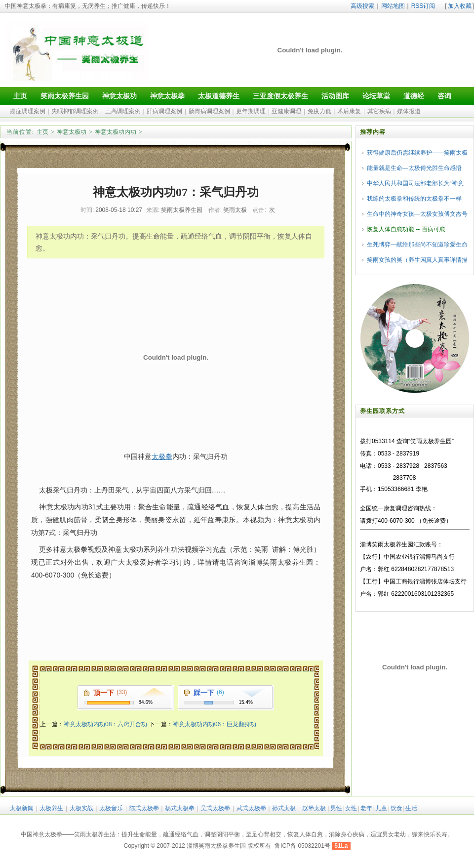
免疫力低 (319, 111)
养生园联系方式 (382, 411)
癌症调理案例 (28, 111)
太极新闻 (22, 808)
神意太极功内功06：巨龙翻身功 (215, 724)
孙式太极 (284, 808)
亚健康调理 (286, 111)
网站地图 (393, 6)
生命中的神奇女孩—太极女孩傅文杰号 (417, 214)
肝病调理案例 (164, 111)
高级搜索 (362, 6)
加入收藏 (460, 6)
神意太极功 (72, 132)
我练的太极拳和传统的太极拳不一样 (414, 199)
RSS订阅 (423, 6)
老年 (366, 808)
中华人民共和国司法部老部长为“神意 (415, 183)
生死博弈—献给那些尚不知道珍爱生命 (417, 245)
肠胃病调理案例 (209, 111)
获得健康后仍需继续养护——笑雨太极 (417, 153)
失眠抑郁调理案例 (75, 111)
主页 (42, 132)
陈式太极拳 (144, 808)
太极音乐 (111, 808)
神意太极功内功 (116, 132)
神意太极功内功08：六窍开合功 (105, 724)
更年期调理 (251, 111)
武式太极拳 (251, 808)
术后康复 (349, 111)
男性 (336, 808)
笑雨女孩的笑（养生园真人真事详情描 (417, 260)
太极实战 (81, 808)
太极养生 (51, 808)
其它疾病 (379, 111)
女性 (351, 808)
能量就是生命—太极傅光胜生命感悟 (414, 168)
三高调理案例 (123, 111)
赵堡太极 (314, 808)
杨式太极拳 (180, 808)
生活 (411, 808)
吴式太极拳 (215, 808)
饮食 (396, 808)
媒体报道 (409, 111)
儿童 (381, 808)
